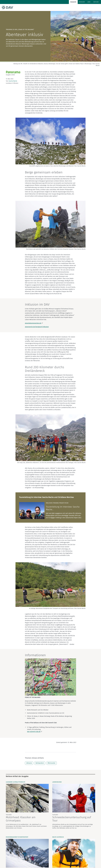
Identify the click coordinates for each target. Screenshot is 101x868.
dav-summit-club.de (34, 732)
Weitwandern (40, 763)
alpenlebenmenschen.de (33, 323)
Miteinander (52, 763)
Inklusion (29, 763)
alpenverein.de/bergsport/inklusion (37, 327)
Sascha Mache (13, 81)
